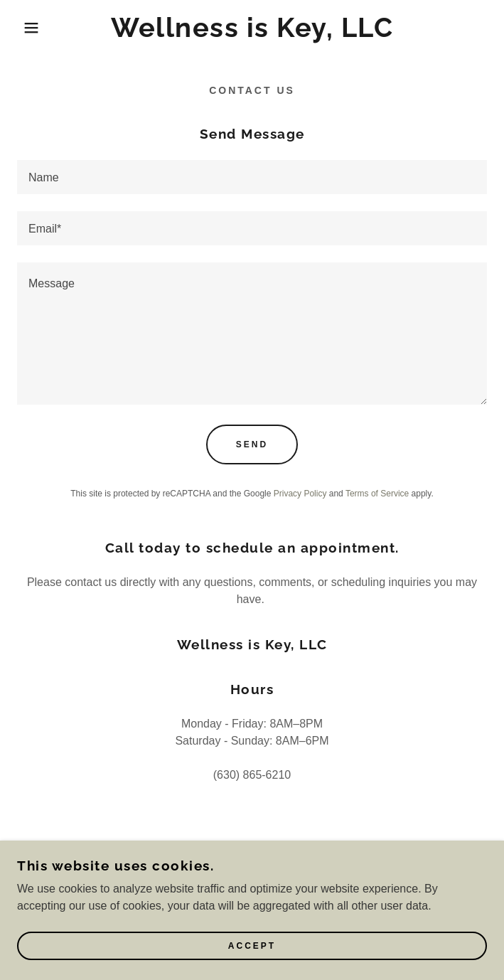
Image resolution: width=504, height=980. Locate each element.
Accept (252, 946)
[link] (252, 28)
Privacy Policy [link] (300, 494)
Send (252, 444)
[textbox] (252, 177)
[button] (33, 28)
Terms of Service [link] (377, 494)
